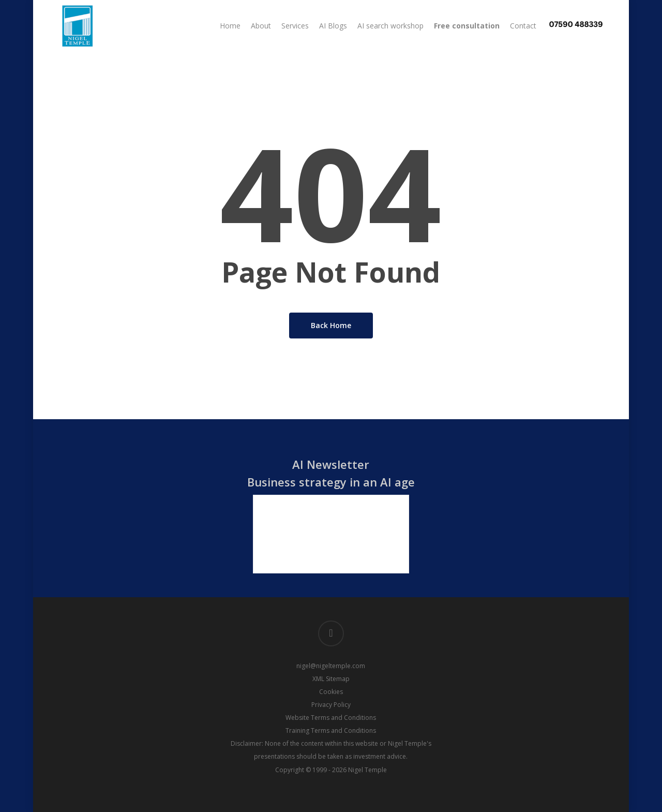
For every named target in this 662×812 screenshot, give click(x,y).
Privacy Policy (331, 705)
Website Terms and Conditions (331, 718)
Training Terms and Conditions (331, 730)
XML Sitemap (331, 679)
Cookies (331, 692)
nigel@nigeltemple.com (331, 666)
